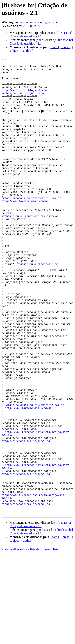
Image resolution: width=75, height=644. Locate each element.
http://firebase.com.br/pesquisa (26, 518)
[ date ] (54, 47)
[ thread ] (66, 47)
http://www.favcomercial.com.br (25, 230)
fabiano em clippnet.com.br (23, 248)
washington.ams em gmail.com (39, 22)
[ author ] (27, 51)
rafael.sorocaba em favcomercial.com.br (31, 226)
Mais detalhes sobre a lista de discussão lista (30, 641)
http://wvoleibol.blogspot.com (24, 97)
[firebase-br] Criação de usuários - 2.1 (41, 34)
